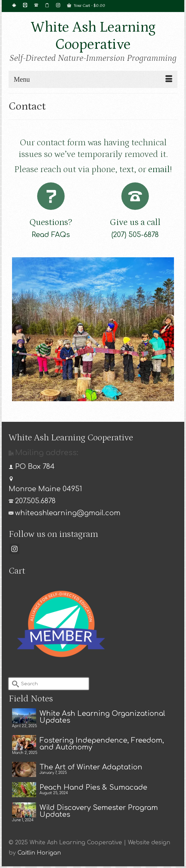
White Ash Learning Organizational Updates (102, 717)
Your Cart (86, 5)
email (159, 170)
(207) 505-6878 (135, 235)
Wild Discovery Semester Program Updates (99, 811)
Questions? (51, 222)
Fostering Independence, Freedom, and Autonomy (102, 744)
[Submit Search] (14, 684)
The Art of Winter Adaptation (91, 767)
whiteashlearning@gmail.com (64, 513)
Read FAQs (51, 235)
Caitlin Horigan (39, 853)
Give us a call (135, 222)
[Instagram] (14, 549)
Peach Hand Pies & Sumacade (93, 787)
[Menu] (93, 79)
